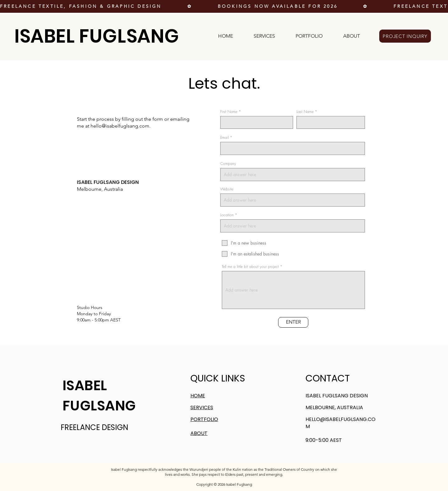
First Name (229, 112)
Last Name (305, 112)
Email (224, 138)
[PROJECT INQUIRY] (405, 36)
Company (228, 164)
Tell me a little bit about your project (250, 267)
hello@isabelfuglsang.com (120, 126)
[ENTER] (293, 322)
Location (227, 215)
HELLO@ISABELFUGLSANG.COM (341, 423)
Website (227, 189)
